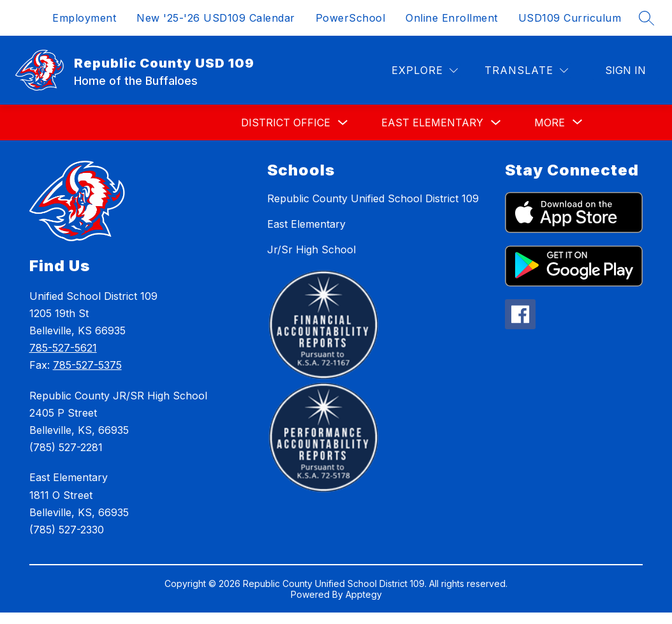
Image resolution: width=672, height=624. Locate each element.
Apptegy (364, 594)
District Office (286, 123)
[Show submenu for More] (550, 123)
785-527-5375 (87, 365)
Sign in (625, 70)
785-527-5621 (63, 348)
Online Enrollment (452, 18)
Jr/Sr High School (311, 249)
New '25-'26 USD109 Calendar (216, 18)
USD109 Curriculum (570, 18)
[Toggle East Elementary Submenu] (496, 123)
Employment (84, 18)
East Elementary (432, 123)
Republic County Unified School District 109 (373, 198)
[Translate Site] (526, 71)
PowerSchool (351, 18)
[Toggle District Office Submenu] (343, 123)
